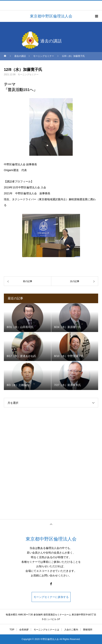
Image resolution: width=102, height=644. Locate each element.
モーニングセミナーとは (46, 630)
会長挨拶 (24, 630)
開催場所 (88, 630)
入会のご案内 (71, 630)
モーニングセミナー (28, 74)
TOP (12, 630)
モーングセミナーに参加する (51, 597)
